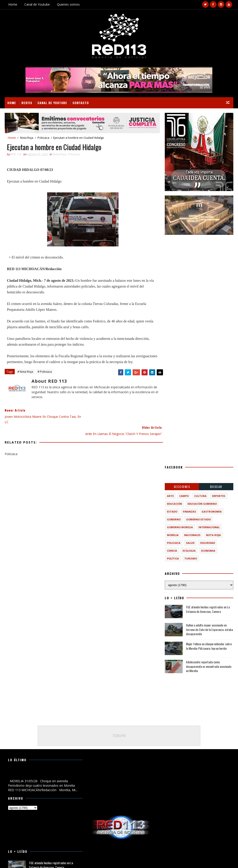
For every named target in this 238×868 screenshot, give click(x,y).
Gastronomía (212, 512)
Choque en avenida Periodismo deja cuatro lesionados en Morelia (38, 774)
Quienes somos (68, 4)
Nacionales (192, 535)
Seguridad (208, 543)
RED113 (27, 103)
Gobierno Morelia (180, 527)
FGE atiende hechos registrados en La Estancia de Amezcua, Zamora (208, 609)
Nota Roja (27, 138)
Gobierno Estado (198, 519)
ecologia (189, 551)
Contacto (81, 103)
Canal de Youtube (37, 4)
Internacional (209, 527)
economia (208, 551)
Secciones (182, 487)
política (173, 558)
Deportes (219, 496)
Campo (184, 496)
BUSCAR (216, 487)
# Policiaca (45, 378)
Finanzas (189, 512)
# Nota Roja (25, 378)
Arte (170, 496)
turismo (191, 558)
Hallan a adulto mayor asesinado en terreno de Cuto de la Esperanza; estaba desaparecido (209, 629)
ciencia (172, 551)
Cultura (200, 496)
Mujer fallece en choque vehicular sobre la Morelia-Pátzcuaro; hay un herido (209, 646)
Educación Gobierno (202, 504)
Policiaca (43, 138)
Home (13, 4)
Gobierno (174, 519)
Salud (190, 543)
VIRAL (56, 859)
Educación (174, 504)
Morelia (173, 535)
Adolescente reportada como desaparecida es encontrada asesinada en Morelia (209, 666)
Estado (172, 512)
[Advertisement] (199, 267)
